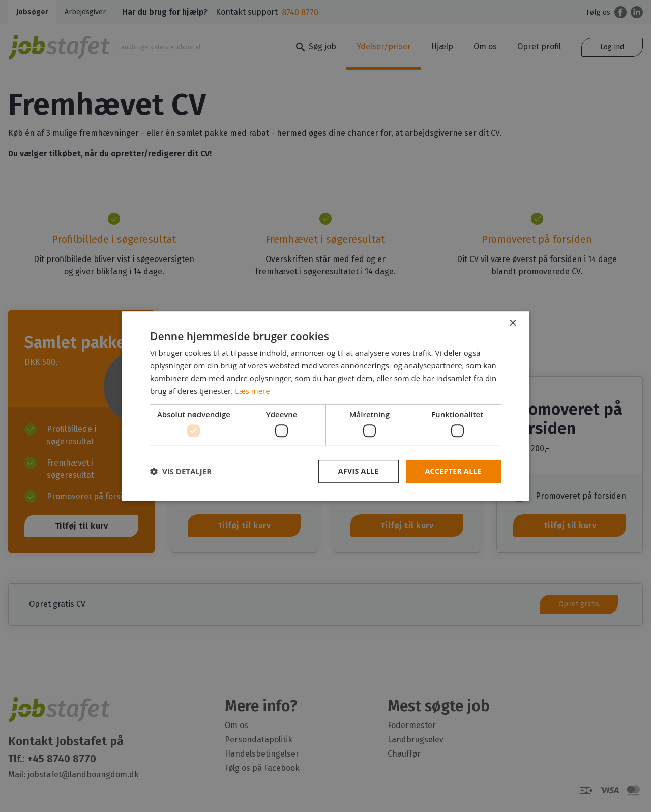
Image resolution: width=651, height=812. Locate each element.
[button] (181, 471)
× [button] (512, 323)
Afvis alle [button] (359, 471)
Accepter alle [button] (453, 471)
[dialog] (325, 406)
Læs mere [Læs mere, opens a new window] (253, 391)
